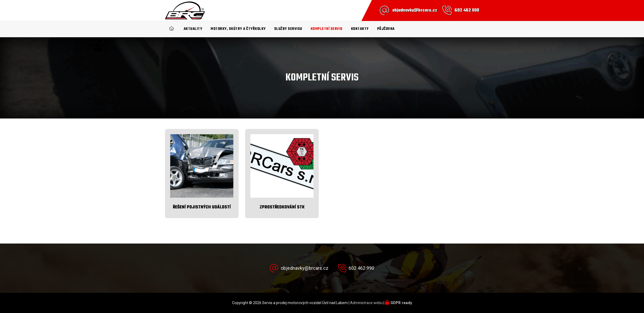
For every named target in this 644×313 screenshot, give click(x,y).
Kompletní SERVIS (327, 29)
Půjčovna (386, 29)
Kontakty (360, 29)
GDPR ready (401, 303)
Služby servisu (288, 29)
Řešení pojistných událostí (202, 207)
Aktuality (193, 29)
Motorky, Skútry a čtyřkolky (238, 29)
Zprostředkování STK (282, 207)
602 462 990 (467, 10)
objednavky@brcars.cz (415, 10)
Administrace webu (366, 303)
